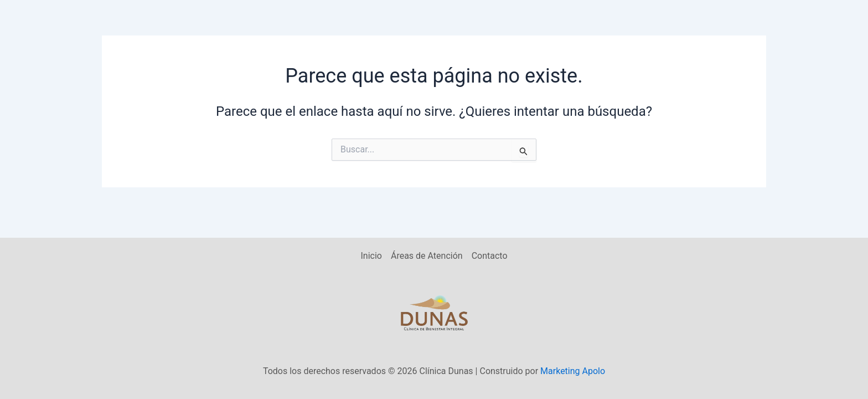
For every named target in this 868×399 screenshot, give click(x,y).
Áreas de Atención (427, 256)
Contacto (490, 256)
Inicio (371, 256)
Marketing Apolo (573, 371)
